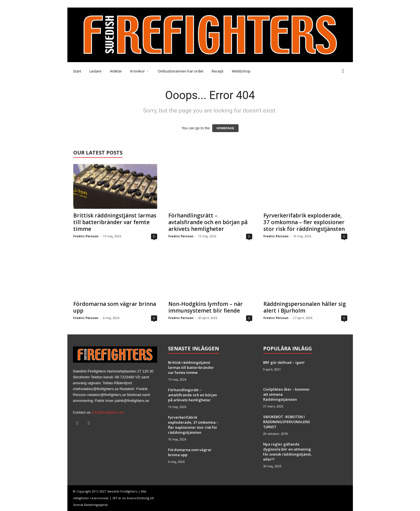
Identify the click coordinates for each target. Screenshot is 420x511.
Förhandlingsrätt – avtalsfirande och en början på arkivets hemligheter (208, 222)
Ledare (95, 71)
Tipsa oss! (104, 4)
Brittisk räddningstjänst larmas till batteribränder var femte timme (115, 222)
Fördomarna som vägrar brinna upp (115, 307)
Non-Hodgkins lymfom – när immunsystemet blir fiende (206, 307)
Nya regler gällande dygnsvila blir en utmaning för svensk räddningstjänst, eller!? (287, 452)
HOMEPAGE (225, 128)
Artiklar (116, 71)
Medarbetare (79, 4)
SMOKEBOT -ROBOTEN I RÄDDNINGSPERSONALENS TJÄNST (287, 422)
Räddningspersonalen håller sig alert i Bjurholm (305, 307)
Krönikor (139, 71)
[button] (345, 71)
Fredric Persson (86, 236)
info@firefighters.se (108, 412)
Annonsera (127, 4)
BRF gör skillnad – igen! (284, 362)
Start (77, 71)
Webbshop (241, 71)
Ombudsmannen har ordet (180, 71)
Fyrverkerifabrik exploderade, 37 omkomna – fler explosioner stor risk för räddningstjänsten (304, 222)
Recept (218, 71)
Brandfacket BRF (157, 4)
